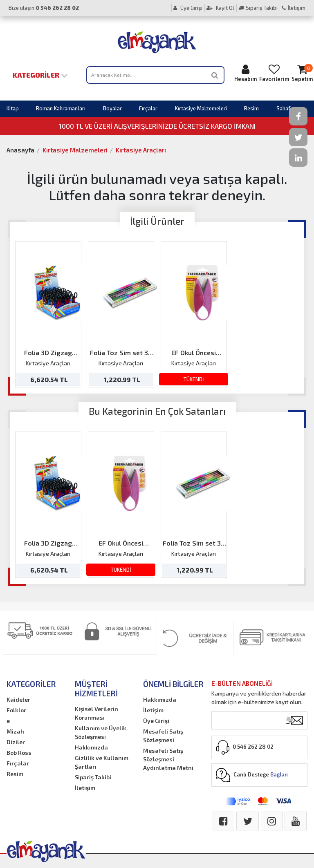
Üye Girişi (188, 8)
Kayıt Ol (220, 8)
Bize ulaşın (44, 8)
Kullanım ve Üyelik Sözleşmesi (101, 732)
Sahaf (283, 108)
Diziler (16, 742)
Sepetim (302, 73)
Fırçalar (148, 108)
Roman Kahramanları (61, 108)
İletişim (294, 8)
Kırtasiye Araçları (141, 150)
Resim (251, 108)
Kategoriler (40, 75)
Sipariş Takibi (258, 8)
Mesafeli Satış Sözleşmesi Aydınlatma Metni (168, 759)
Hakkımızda (91, 747)
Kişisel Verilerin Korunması (96, 713)
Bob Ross (19, 753)
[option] (48, 314)
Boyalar (112, 108)
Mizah (15, 731)
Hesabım (246, 73)
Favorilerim (274, 73)
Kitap (13, 108)
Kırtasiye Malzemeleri (201, 108)
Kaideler (18, 699)
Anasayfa (20, 150)
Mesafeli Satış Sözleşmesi (163, 736)
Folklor (16, 710)
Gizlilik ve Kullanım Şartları (102, 762)
